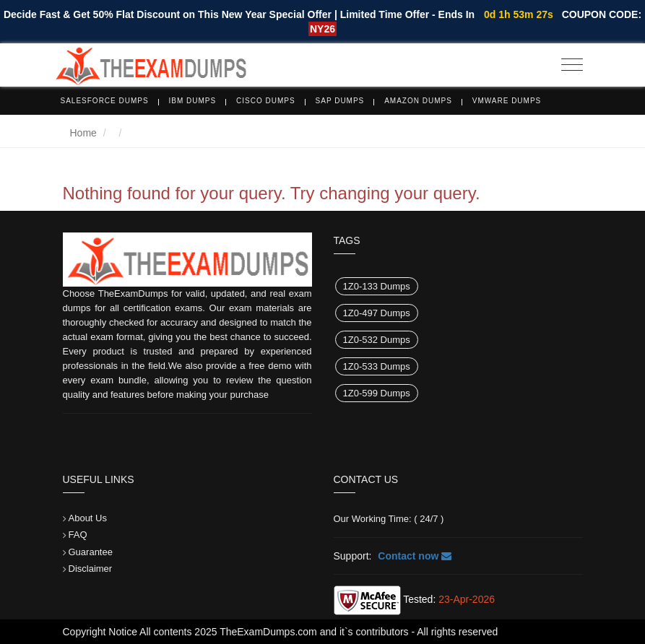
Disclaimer (91, 569)
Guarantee (91, 552)
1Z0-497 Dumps (377, 313)
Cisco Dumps (266, 101)
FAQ (78, 535)
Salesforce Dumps (105, 101)
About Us (88, 518)
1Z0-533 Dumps (377, 366)
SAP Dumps (340, 101)
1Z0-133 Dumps (377, 286)
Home (83, 133)
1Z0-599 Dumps (377, 393)
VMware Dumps (507, 101)
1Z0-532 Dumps (377, 340)
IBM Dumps (193, 101)
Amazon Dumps (418, 101)
